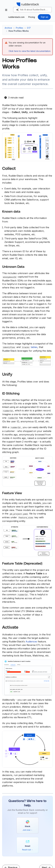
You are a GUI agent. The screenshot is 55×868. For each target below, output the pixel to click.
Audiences (31, 642)
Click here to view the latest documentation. (30, 51)
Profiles (20, 28)
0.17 (29, 28)
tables (34, 347)
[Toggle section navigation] (6, 10)
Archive (8, 28)
